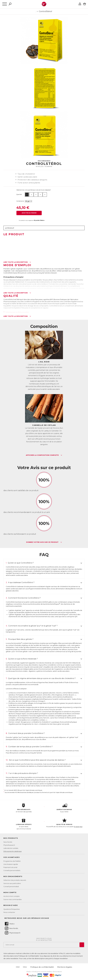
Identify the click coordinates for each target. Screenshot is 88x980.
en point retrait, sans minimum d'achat (24, 824)
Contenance (20, 201)
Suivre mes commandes (13, 899)
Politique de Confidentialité (29, 956)
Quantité (19, 194)
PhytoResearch (44, 161)
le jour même (64, 808)
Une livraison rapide (11, 864)
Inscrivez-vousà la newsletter (44, 939)
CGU (25, 967)
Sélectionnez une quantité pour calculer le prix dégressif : (34, 190)
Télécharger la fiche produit (16, 312)
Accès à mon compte (11, 896)
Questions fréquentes (12, 909)
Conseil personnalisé (11, 886)
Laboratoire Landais (11, 848)
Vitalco (9, 924)
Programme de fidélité (12, 861)
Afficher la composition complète (44, 455)
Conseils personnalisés (12, 870)
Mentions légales (65, 967)
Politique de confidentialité (42, 967)
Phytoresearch (12, 933)
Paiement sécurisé (10, 867)
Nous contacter (9, 912)
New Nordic (8, 842)
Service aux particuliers (12, 883)
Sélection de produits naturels (15, 880)
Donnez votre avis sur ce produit (44, 542)
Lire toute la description (17, 262)
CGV (18, 967)
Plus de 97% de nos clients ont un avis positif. (64, 823)
